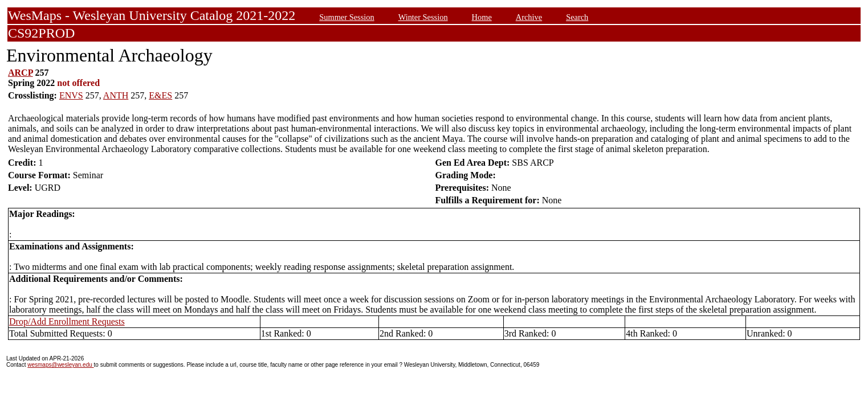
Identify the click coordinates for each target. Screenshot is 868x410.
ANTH (116, 95)
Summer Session (347, 17)
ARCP (21, 73)
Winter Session (423, 17)
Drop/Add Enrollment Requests (67, 321)
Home (482, 17)
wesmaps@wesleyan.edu (60, 365)
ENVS (71, 95)
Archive (529, 17)
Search (577, 17)
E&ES (160, 95)
